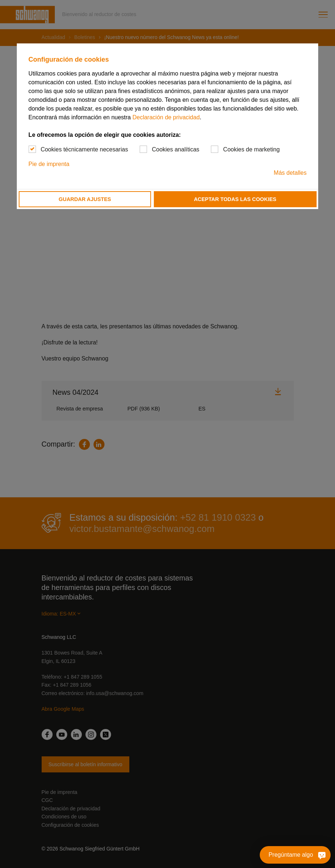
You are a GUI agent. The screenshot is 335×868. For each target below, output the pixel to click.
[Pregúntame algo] (320, 855)
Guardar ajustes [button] (85, 199)
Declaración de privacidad (166, 117)
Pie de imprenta (49, 164)
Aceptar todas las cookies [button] (235, 199)
